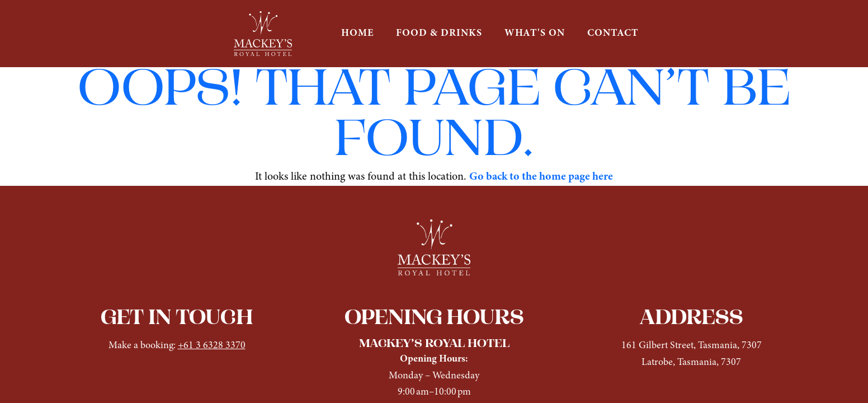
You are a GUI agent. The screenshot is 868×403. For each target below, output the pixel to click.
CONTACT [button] (613, 33)
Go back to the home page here (541, 177)
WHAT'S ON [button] (535, 33)
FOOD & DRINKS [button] (439, 33)
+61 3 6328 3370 (212, 346)
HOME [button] (357, 33)
